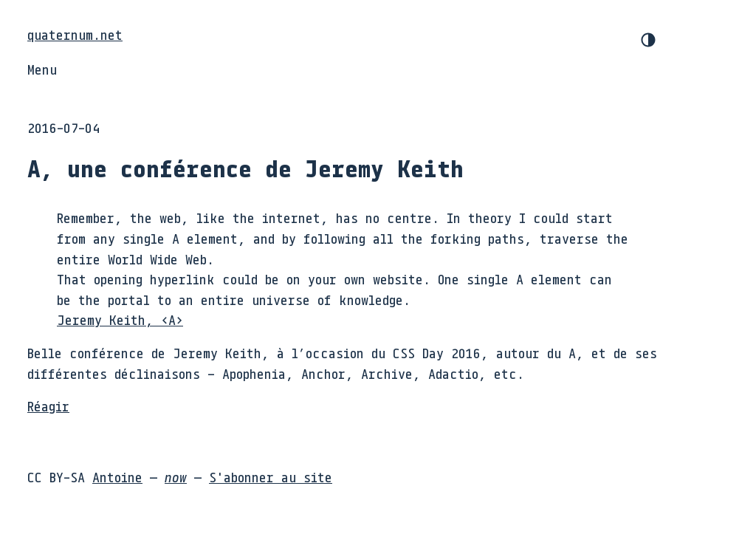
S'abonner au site (271, 477)
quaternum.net (75, 35)
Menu (42, 69)
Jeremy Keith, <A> (120, 320)
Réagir (48, 406)
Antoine (117, 477)
